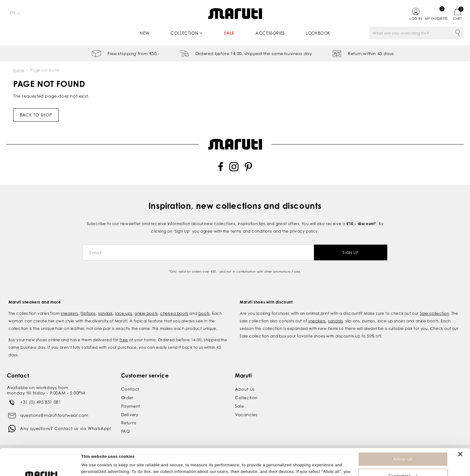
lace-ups (124, 313)
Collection (184, 33)
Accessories (270, 33)
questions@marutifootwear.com (54, 415)
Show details (94, 468)
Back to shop (36, 115)
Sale (229, 33)
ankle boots (146, 313)
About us (245, 389)
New (145, 33)
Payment (131, 406)
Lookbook (318, 33)
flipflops (88, 313)
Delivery (130, 415)
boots (204, 313)
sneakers (70, 313)
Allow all (403, 434)
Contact (130, 389)
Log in (416, 19)
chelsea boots (174, 313)
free (124, 340)
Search (457, 33)
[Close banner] (460, 429)
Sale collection (435, 313)
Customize (403, 450)
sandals (106, 313)
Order (127, 398)
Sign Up (350, 253)
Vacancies (246, 415)
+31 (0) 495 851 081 (40, 402)
